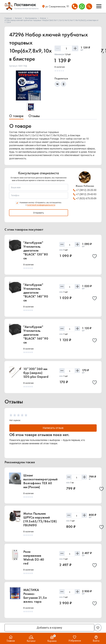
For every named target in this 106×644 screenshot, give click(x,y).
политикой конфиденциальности (41, 205)
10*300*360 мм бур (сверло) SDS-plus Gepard (36, 373)
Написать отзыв (53, 428)
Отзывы (34, 116)
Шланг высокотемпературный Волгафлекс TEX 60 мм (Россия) (40, 481)
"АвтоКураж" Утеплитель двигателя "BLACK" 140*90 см (36, 293)
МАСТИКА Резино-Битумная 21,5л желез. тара (35, 596)
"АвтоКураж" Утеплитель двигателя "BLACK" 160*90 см (36, 335)
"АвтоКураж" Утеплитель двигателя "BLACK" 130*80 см (36, 250)
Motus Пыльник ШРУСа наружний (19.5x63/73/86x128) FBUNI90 (40, 519)
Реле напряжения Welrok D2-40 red (34, 558)
